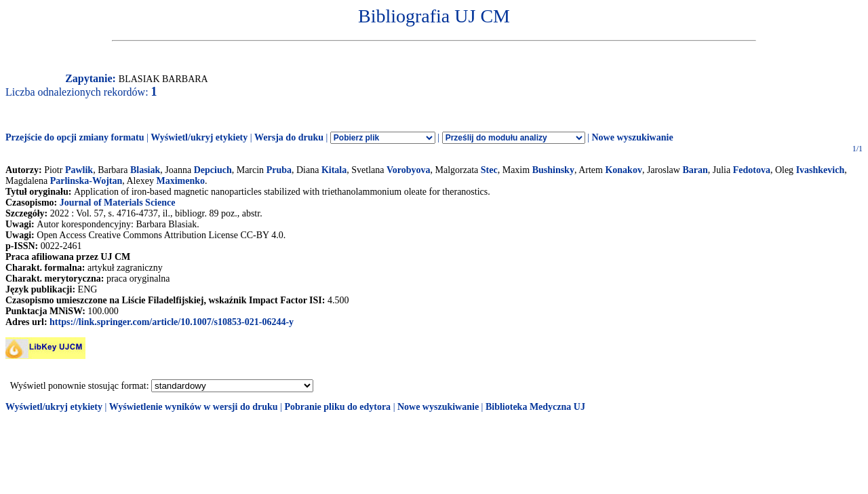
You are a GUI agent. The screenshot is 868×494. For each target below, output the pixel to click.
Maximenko (180, 181)
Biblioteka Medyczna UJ (535, 407)
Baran (695, 170)
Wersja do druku (289, 137)
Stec (489, 170)
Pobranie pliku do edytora (337, 407)
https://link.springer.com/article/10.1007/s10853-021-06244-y (172, 322)
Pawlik (79, 170)
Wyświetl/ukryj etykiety (199, 137)
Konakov (623, 170)
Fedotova (752, 170)
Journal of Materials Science (118, 203)
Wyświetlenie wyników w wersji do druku (194, 407)
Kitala (334, 170)
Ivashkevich (821, 170)
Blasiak (145, 170)
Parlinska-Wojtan (86, 181)
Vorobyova (409, 170)
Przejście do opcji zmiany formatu (75, 137)
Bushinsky (553, 170)
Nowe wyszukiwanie (632, 137)
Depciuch (213, 170)
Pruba (279, 170)
